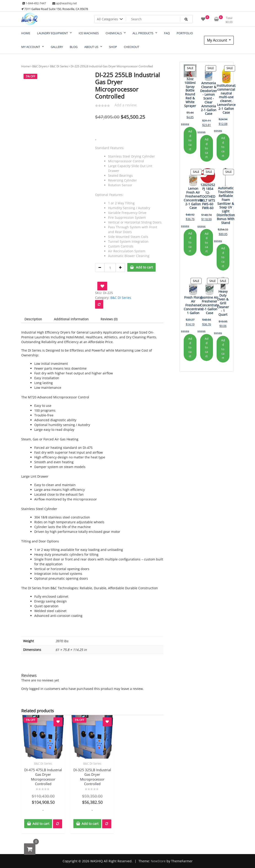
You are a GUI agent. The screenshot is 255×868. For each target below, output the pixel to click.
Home (25, 66)
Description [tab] (33, 319)
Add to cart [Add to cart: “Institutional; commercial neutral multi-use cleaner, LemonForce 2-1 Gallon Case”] (223, 147)
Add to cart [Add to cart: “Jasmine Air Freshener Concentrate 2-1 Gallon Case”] (207, 347)
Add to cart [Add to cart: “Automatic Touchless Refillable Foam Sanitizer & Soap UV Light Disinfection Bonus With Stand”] (223, 257)
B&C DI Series (59, 66)
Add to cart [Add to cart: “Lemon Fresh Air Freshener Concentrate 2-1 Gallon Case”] (190, 242)
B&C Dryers (40, 66)
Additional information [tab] (71, 319)
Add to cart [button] (41, 824)
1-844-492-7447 (34, 3)
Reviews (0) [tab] (109, 319)
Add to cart (144, 267)
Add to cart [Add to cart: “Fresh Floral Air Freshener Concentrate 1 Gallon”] (190, 347)
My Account (218, 40)
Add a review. (126, 105)
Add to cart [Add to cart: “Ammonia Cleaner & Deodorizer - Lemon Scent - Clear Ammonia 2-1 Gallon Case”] (207, 148)
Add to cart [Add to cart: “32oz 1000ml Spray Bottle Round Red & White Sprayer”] (190, 140)
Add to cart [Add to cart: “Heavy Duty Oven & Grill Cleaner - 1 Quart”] (223, 349)
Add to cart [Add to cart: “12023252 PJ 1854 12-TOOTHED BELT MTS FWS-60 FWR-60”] (207, 242)
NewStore (158, 861)
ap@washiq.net (65, 3)
